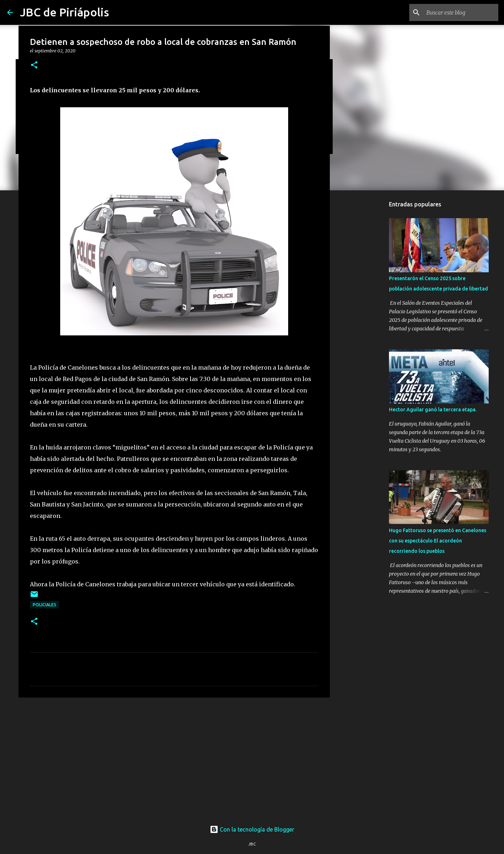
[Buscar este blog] (461, 12)
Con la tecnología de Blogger (252, 829)
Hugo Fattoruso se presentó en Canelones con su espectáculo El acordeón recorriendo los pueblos (438, 541)
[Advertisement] (174, 758)
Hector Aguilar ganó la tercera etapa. (433, 410)
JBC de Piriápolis (64, 12)
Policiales (45, 605)
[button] (34, 65)
